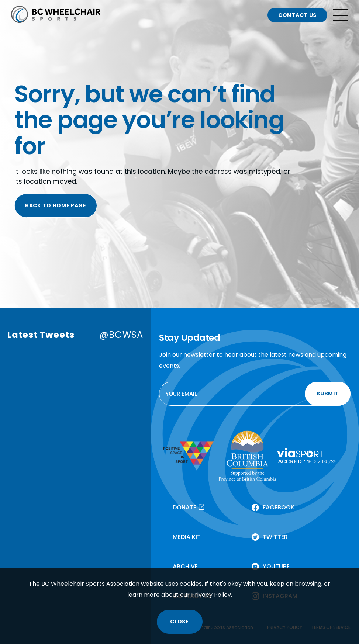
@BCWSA (121, 335)
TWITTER (275, 537)
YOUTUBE (276, 566)
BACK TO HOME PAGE (56, 205)
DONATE (184, 507)
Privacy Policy (211, 595)
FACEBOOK (279, 507)
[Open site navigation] (341, 15)
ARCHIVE (185, 566)
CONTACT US (297, 15)
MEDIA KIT (187, 537)
